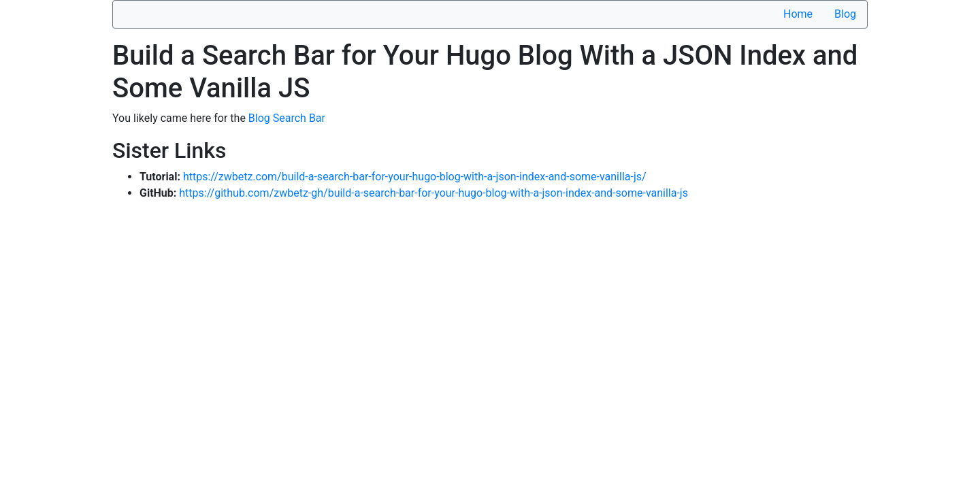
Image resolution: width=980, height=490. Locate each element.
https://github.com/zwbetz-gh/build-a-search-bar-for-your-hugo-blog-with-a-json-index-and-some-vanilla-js (434, 193)
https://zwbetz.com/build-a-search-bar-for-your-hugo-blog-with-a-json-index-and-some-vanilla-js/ (415, 177)
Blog (845, 14)
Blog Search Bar (287, 118)
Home (798, 14)
